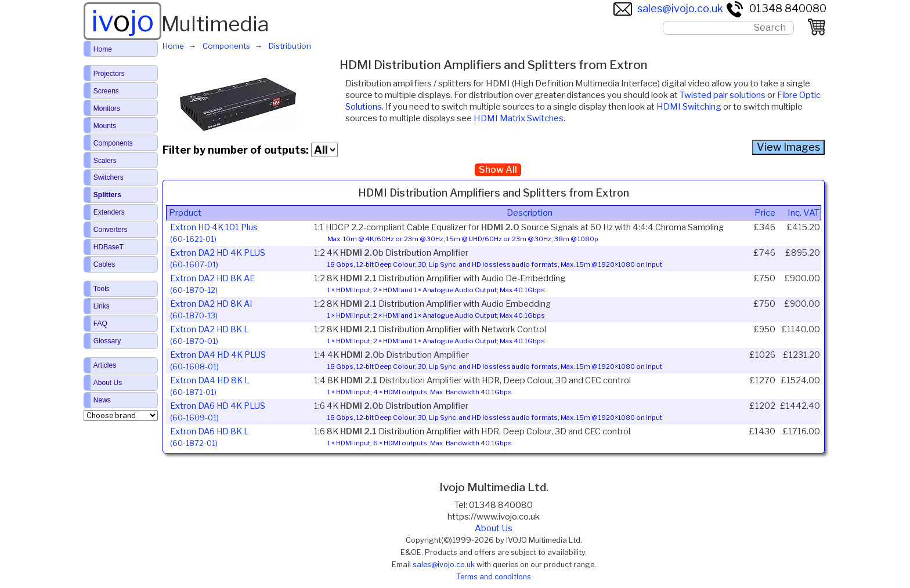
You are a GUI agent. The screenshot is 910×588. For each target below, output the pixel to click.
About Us (494, 528)
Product (185, 213)
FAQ (100, 324)
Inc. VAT (804, 213)
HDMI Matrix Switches (519, 118)
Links (102, 306)
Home (103, 49)
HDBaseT (109, 247)
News (102, 400)
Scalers (105, 161)
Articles (105, 365)
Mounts (105, 126)
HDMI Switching (689, 107)
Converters (111, 230)
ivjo (122, 21)
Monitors (107, 108)
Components (113, 143)
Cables (104, 264)
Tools (102, 289)
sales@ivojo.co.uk (668, 8)
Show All (498, 170)
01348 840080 (776, 8)
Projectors (109, 74)
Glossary (107, 341)
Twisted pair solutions (723, 95)
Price (765, 213)
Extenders (109, 212)
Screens (106, 91)
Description (530, 213)
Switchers (109, 177)
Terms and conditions (494, 577)
